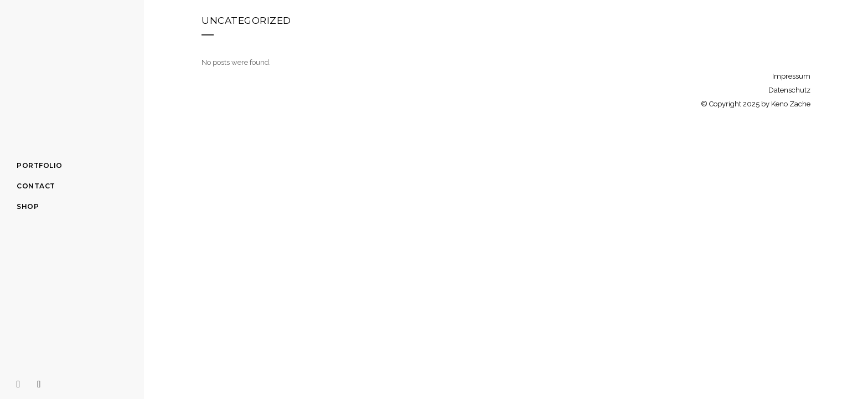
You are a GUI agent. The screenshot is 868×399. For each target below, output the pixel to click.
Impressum (791, 76)
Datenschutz (789, 90)
